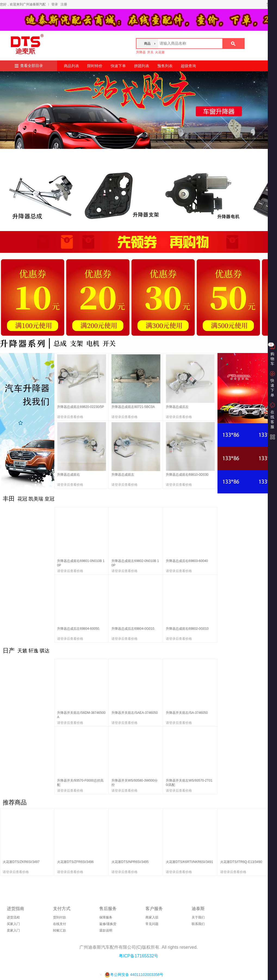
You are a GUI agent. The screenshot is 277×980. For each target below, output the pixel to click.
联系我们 (198, 924)
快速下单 (118, 66)
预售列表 (165, 66)
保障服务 (106, 917)
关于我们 (198, 917)
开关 (150, 52)
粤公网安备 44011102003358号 (134, 975)
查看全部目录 (32, 66)
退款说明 (106, 930)
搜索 (233, 44)
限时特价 (95, 66)
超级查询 (188, 66)
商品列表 (71, 66)
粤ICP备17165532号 (139, 956)
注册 (64, 4)
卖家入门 (13, 930)
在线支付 (60, 924)
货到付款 (60, 917)
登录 (55, 4)
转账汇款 (60, 930)
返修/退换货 (108, 924)
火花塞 (160, 52)
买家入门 (13, 924)
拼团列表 (142, 66)
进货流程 (13, 917)
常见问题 (152, 924)
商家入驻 (152, 917)
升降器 (141, 52)
